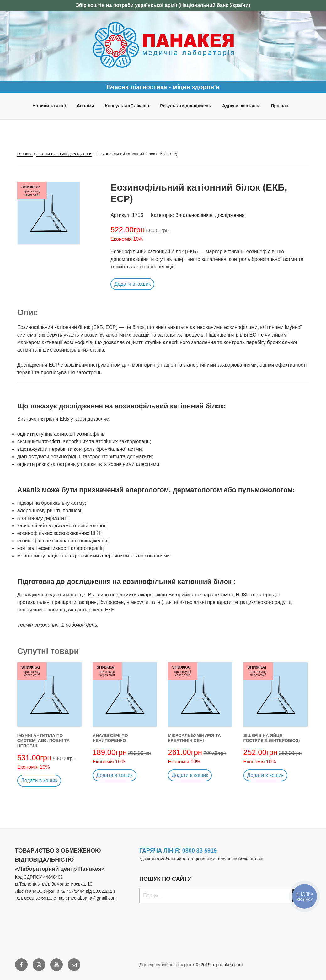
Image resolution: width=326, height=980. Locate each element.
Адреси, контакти (241, 106)
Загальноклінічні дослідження (64, 154)
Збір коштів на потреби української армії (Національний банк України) (163, 5)
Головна (25, 154)
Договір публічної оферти (165, 965)
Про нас (279, 106)
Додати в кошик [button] (132, 284)
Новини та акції (49, 106)
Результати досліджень (186, 106)
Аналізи (86, 106)
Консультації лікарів (127, 106)
